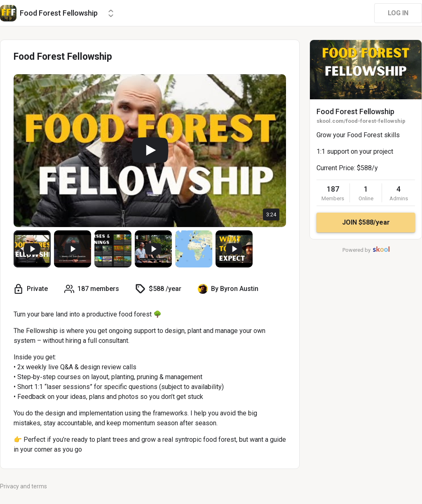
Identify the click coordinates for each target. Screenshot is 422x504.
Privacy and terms (23, 486)
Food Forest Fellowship (355, 111)
